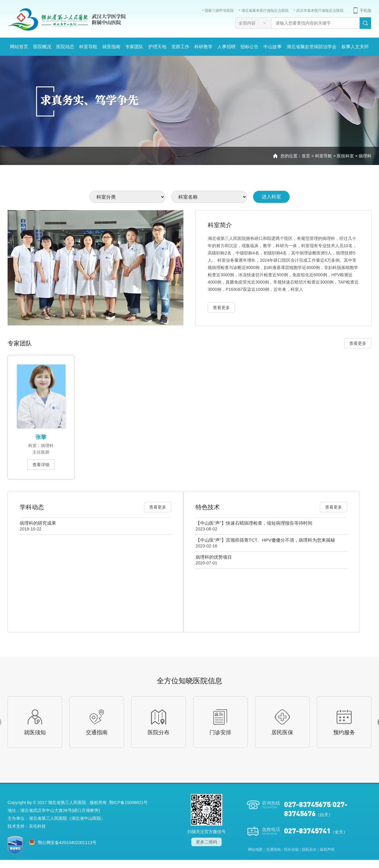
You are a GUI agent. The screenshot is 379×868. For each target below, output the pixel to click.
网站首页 (19, 47)
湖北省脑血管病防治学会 (312, 47)
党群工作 (180, 47)
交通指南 (273, 849)
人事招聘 (226, 47)
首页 (306, 156)
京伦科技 (37, 826)
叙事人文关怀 (355, 47)
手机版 (366, 10)
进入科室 (271, 197)
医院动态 (65, 47)
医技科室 (345, 156)
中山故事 (273, 47)
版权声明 (327, 849)
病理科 (365, 156)
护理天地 (157, 47)
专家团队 (134, 47)
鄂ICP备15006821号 (129, 802)
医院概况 (42, 47)
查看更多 (358, 343)
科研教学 (203, 47)
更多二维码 (206, 842)
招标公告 (250, 47)
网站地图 (255, 849)
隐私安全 (309, 849)
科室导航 (88, 47)
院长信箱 (291, 849)
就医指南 (111, 47)
